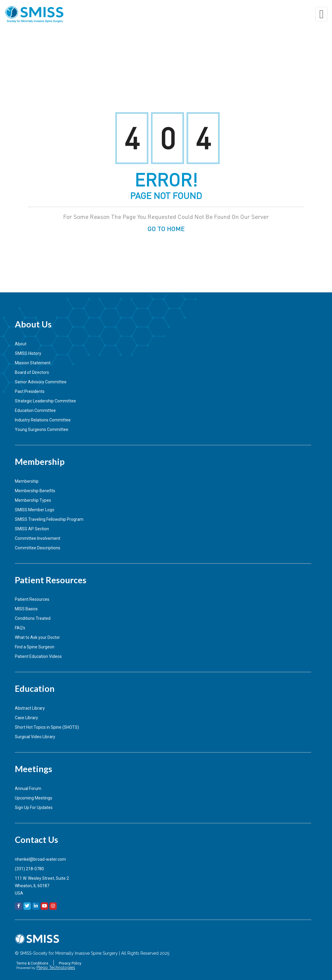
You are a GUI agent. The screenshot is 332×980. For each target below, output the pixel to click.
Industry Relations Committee (43, 420)
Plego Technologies (56, 968)
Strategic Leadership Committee (45, 401)
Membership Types (33, 500)
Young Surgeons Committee (42, 429)
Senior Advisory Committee (41, 382)
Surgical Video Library (35, 737)
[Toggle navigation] (321, 14)
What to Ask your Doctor (37, 637)
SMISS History (28, 353)
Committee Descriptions (38, 548)
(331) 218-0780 (29, 869)
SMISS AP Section (32, 529)
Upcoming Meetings (34, 798)
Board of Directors (32, 372)
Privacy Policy (70, 963)
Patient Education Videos (38, 656)
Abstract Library (30, 708)
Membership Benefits (35, 491)
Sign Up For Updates (34, 807)
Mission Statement (33, 363)
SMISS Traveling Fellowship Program (49, 519)
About (21, 344)
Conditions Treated (33, 618)
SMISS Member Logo (35, 510)
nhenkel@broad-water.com (40, 859)
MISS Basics (26, 609)
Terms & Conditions (32, 963)
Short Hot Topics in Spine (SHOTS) (47, 727)
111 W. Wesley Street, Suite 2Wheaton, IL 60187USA (42, 886)
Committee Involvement (38, 538)
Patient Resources (32, 599)
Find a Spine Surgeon (35, 647)
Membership (27, 481)
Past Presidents (30, 391)
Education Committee (35, 410)
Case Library (26, 718)
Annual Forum (28, 788)
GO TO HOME (166, 228)
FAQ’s (20, 628)
